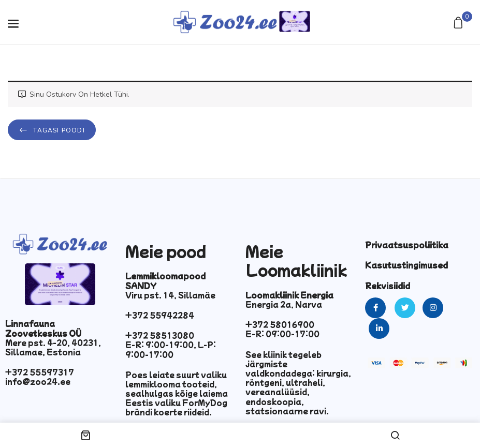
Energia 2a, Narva (284, 304)
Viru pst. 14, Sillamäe (170, 295)
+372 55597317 (40, 372)
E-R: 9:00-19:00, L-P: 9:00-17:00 (171, 349)
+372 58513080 (160, 335)
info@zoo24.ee (38, 381)
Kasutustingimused (406, 265)
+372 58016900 (280, 324)
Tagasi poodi (58, 130)
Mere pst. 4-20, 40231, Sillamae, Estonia (53, 347)
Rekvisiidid (388, 286)
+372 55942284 (160, 315)
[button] (460, 24)
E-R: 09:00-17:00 (282, 334)
